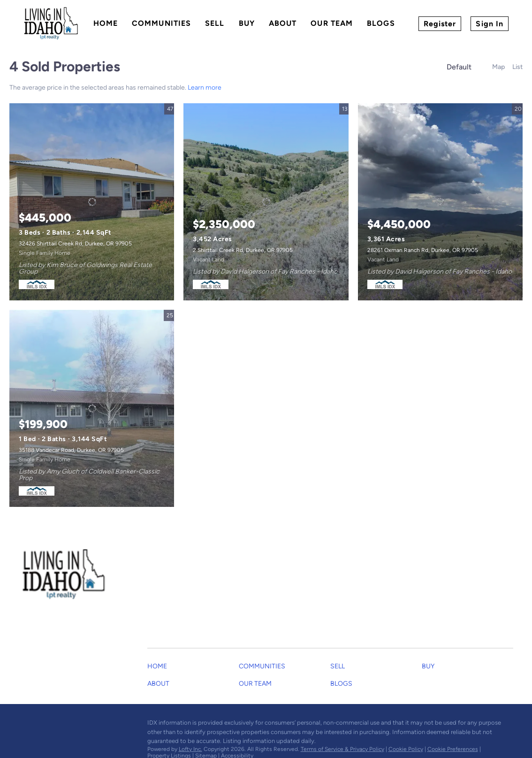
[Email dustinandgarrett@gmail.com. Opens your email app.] (225, 586)
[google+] (82, 725)
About (283, 23)
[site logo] (71, 574)
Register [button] (440, 24)
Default (459, 67)
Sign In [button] (490, 24)
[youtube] (63, 725)
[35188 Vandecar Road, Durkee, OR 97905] (92, 408)
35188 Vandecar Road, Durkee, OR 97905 (71, 450)
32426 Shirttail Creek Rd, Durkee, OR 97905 (75, 244)
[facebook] (26, 725)
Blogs (381, 23)
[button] (160, 669)
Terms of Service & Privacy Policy (342, 749)
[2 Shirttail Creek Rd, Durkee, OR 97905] (266, 202)
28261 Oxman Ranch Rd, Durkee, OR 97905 (423, 250)
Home (106, 23)
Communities (161, 23)
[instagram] (45, 725)
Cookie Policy (406, 749)
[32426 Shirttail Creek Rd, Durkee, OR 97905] (92, 202)
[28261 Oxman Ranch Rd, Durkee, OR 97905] (440, 202)
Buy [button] (247, 23)
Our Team (332, 23)
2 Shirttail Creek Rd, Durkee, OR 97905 (243, 250)
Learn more (205, 88)
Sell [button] (215, 23)
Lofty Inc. (190, 749)
